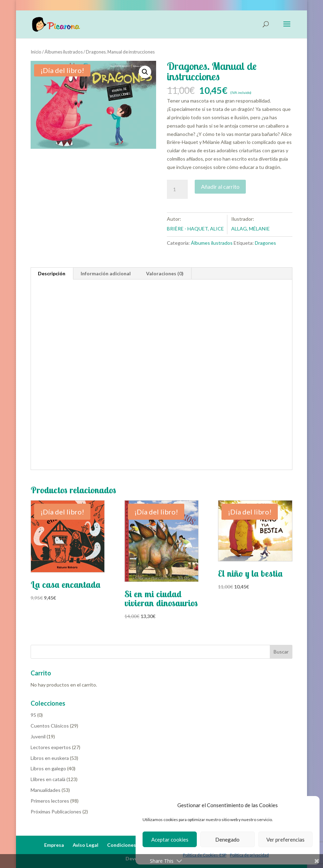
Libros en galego (48, 768)
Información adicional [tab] (106, 273)
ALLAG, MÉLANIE (251, 229)
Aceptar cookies (170, 839)
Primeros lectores (50, 801)
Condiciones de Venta (132, 845)
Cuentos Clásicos (50, 726)
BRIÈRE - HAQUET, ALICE (195, 229)
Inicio (36, 52)
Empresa (54, 845)
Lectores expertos (51, 747)
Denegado (227, 839)
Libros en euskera (50, 758)
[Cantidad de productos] (177, 189)
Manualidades (46, 790)
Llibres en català (48, 779)
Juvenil (38, 736)
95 (33, 715)
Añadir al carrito (220, 186)
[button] (145, 72)
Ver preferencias (285, 839)
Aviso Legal (86, 845)
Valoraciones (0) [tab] (165, 273)
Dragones (265, 243)
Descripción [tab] (52, 273)
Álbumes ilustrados (64, 52)
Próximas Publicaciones (56, 812)
